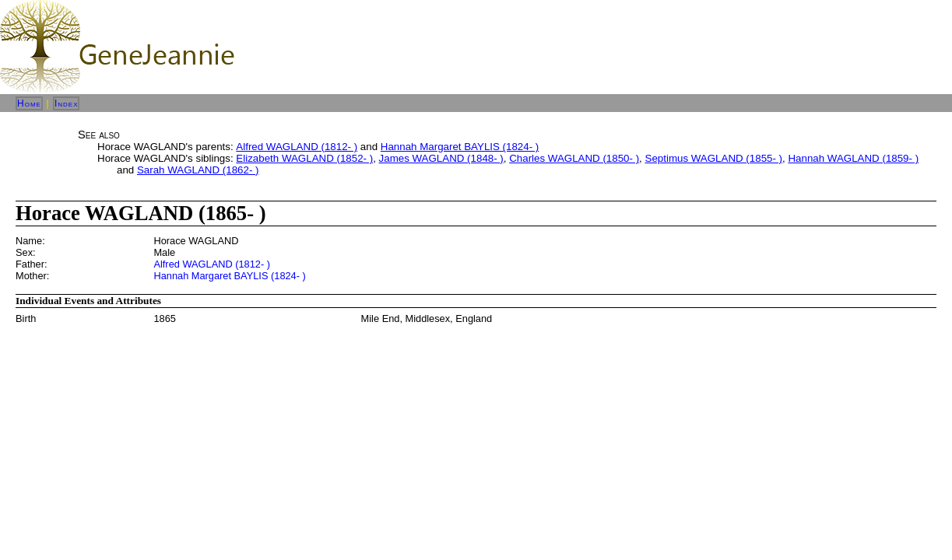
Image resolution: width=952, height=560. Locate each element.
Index (67, 103)
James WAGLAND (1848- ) (441, 158)
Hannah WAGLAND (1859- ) (853, 158)
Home (29, 103)
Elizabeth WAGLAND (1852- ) (304, 158)
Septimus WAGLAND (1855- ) (714, 158)
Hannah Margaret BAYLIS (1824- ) (460, 147)
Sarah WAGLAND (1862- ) (198, 170)
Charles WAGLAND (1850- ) (574, 158)
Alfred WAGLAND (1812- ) (297, 147)
